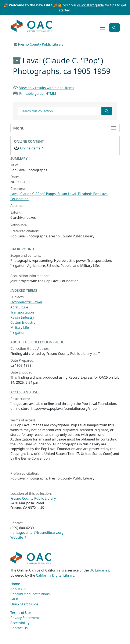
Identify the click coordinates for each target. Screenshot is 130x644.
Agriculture (19, 307)
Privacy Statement (25, 618)
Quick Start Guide (24, 604)
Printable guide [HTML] (38, 93)
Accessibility (20, 623)
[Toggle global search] (114, 28)
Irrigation (18, 333)
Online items (30, 148)
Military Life (20, 328)
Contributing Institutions (30, 594)
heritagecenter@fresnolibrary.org (37, 532)
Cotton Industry (23, 322)
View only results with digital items (47, 88)
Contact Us (19, 628)
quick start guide (90, 5)
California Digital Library (55, 575)
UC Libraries (99, 570)
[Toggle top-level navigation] (102, 28)
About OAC (19, 589)
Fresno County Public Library (41, 44)
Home (15, 584)
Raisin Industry (22, 317)
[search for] (60, 111)
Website (17, 537)
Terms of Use (21, 613)
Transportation (22, 312)
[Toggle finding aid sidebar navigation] (65, 128)
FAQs (14, 599)
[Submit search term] (107, 111)
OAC (32, 26)
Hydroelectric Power (26, 302)
